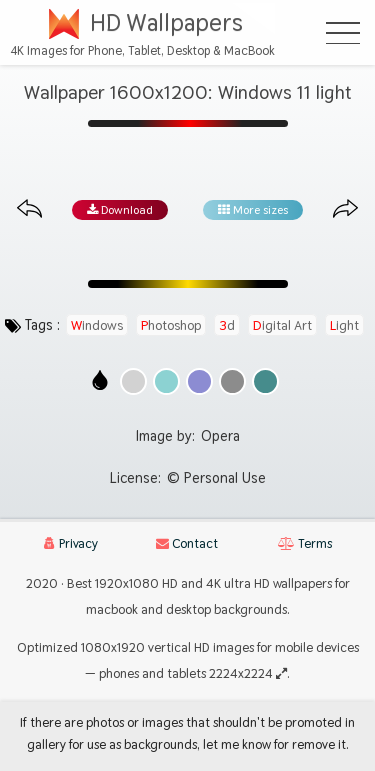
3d (227, 325)
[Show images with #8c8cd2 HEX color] (199, 381)
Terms (305, 543)
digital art (282, 325)
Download (120, 210)
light (344, 325)
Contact (187, 543)
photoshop (171, 325)
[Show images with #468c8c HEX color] (265, 381)
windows (97, 325)
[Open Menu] (343, 33)
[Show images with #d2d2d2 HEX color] (133, 381)
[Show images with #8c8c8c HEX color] (232, 381)
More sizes (253, 210)
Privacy (71, 543)
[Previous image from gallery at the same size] (29, 209)
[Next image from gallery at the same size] (345, 209)
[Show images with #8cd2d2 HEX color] (166, 381)
